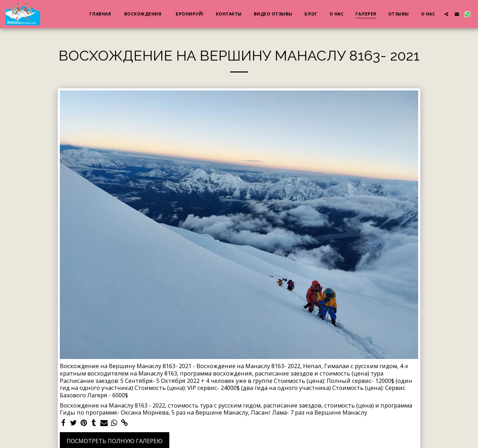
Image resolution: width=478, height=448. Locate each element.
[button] (446, 14)
